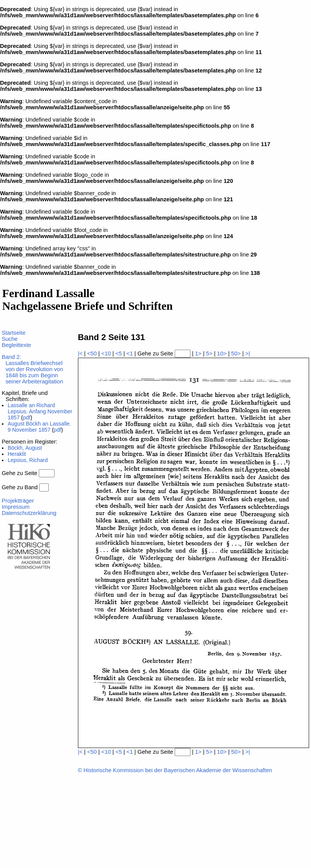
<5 (119, 353)
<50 (92, 353)
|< (80, 353)
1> (198, 353)
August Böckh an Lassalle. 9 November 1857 (39, 427)
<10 (106, 353)
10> (222, 353)
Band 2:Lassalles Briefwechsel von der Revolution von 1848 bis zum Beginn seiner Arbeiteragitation (32, 369)
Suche (10, 339)
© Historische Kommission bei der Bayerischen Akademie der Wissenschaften (175, 770)
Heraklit (17, 454)
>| (248, 353)
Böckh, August (25, 448)
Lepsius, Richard (28, 460)
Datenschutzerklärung (29, 513)
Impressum (15, 507)
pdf (27, 418)
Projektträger (18, 501)
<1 (130, 353)
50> (236, 353)
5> (209, 353)
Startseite (13, 333)
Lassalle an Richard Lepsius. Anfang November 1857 (40, 411)
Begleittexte (16, 345)
